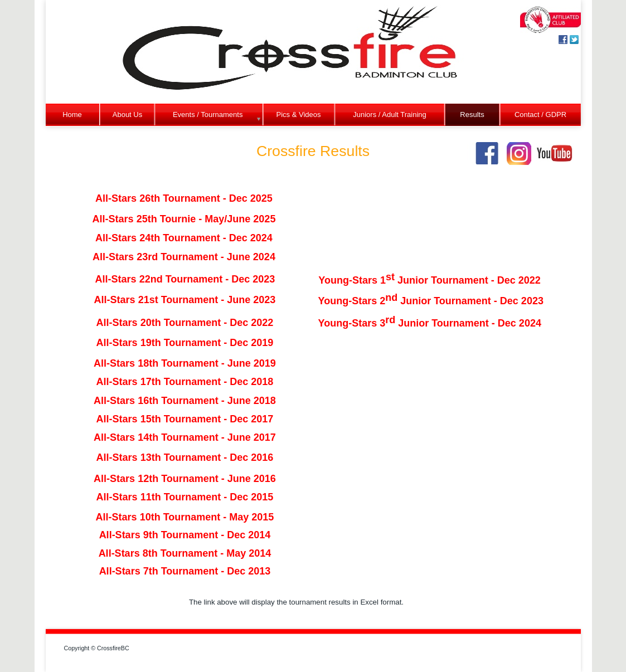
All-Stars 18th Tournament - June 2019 (185, 363)
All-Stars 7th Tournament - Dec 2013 (185, 571)
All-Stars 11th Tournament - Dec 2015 (185, 497)
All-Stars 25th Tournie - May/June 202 (181, 219)
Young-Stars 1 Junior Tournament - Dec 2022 (429, 280)
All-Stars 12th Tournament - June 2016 (185, 479)
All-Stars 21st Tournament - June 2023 (185, 300)
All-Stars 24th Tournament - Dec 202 (181, 238)
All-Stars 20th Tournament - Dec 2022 (185, 323)
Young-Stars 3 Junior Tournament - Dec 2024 (430, 323)
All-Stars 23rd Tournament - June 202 (181, 257)
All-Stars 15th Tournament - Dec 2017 (185, 419)
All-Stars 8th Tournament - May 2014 (185, 553)
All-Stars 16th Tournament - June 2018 (185, 401)
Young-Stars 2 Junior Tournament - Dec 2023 (431, 301)
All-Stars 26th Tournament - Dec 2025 (184, 198)
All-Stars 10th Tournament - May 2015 (185, 517)
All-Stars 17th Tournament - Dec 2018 (185, 382)
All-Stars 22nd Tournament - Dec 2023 (185, 279)
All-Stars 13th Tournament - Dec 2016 (185, 457)
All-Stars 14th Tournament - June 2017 (185, 437)
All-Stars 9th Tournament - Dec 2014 (185, 535)
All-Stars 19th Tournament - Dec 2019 (185, 343)
